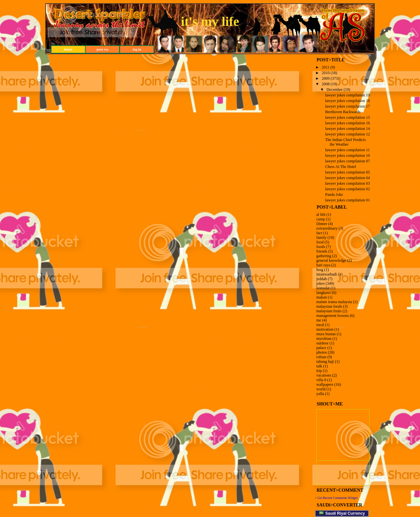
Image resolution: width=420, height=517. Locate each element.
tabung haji (325, 362)
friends (322, 251)
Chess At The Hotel (341, 167)
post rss (103, 49)
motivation (325, 329)
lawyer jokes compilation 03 (347, 183)
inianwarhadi (327, 274)
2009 (326, 78)
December (335, 90)
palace (321, 348)
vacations (324, 375)
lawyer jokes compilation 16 (347, 123)
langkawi (324, 293)
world (321, 389)
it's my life (210, 21)
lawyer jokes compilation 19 (347, 95)
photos (322, 352)
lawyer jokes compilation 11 (347, 150)
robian (321, 357)
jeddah (322, 279)
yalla (320, 394)
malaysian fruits (329, 311)
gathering (324, 256)
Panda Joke (334, 195)
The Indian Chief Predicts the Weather (346, 142)
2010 (326, 73)
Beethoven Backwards (343, 112)
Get (320, 498)
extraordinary (327, 228)
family (321, 238)
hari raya (323, 265)
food (320, 242)
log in (137, 49)
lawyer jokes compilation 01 (347, 200)
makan (322, 297)
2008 (326, 84)
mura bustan (326, 334)
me (319, 320)
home (68, 49)
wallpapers (325, 384)
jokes (320, 283)
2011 (326, 67)
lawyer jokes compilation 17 (347, 106)
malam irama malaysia (334, 302)
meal (320, 325)
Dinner (322, 224)
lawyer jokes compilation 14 (347, 129)
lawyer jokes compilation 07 (347, 161)
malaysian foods (329, 306)
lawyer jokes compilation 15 (347, 117)
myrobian (324, 339)
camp (321, 219)
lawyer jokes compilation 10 (347, 155)
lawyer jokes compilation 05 (347, 172)
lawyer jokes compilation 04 (347, 178)
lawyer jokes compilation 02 (347, 189)
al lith (321, 215)
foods (321, 247)
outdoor (322, 343)
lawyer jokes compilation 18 (347, 101)
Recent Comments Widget (340, 498)
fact (319, 233)
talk (319, 366)
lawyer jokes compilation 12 (347, 134)
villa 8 (321, 380)
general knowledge (331, 260)
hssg (320, 270)
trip (319, 371)
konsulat (323, 288)
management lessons (333, 316)
